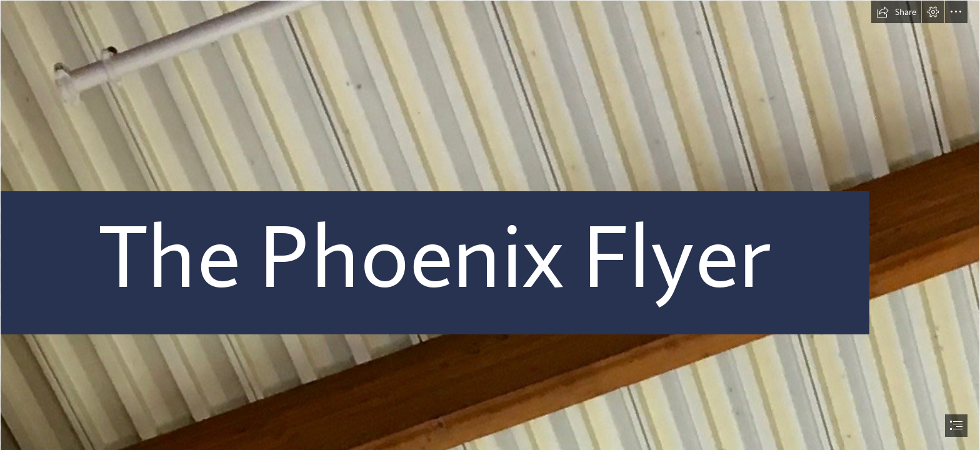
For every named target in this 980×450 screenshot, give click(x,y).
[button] (896, 12)
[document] (490, 225)
